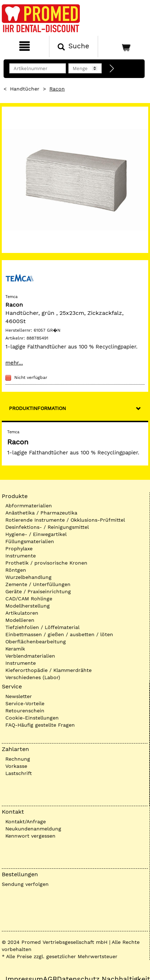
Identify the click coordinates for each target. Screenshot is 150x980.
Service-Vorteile (25, 703)
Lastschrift (19, 773)
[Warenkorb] (123, 47)
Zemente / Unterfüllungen (38, 584)
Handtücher (25, 89)
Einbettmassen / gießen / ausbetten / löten (59, 634)
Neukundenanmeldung (33, 829)
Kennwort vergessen (30, 836)
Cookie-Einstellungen (32, 718)
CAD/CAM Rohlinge (29, 599)
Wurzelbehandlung (28, 577)
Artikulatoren (22, 613)
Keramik (15, 649)
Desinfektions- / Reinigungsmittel (47, 527)
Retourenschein (25, 711)
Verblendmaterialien (30, 656)
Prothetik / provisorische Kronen (46, 563)
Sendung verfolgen (25, 884)
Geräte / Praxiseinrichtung (38, 591)
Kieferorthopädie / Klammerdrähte (49, 670)
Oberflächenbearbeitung (36, 642)
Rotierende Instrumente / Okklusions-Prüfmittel (65, 520)
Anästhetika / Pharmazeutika (41, 513)
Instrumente (21, 556)
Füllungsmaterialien (30, 541)
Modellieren (20, 620)
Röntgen (16, 570)
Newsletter (19, 696)
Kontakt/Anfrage (26, 821)
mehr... (14, 363)
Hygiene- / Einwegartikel (36, 534)
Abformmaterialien (29, 506)
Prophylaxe (19, 548)
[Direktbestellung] (112, 69)
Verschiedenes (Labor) (33, 677)
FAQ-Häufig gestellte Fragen (40, 725)
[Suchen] (74, 47)
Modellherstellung (28, 606)
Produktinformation (37, 408)
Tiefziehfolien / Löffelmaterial (42, 627)
